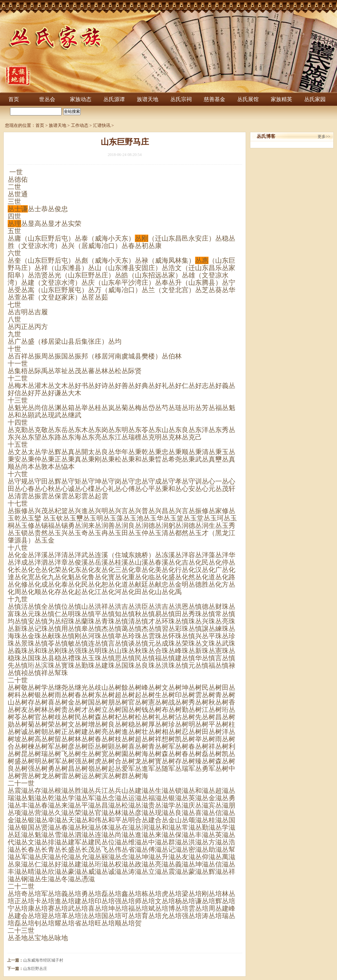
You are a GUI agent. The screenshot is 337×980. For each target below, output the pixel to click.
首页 (14, 99)
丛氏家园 (315, 99)
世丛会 (47, 99)
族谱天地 (148, 99)
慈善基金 (215, 99)
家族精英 (281, 99)
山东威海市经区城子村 (43, 960)
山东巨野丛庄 (35, 969)
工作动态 (80, 125)
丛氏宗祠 (181, 99)
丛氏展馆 (248, 99)
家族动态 (81, 99)
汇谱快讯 (102, 125)
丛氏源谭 (114, 99)
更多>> (324, 137)
